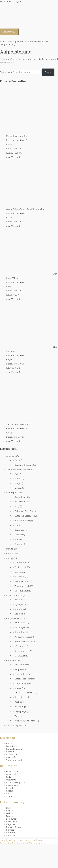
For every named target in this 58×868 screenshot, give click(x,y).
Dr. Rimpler (12, 493)
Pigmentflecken (23, 637)
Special (18, 535)
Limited (18, 525)
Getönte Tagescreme (25, 679)
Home (9, 743)
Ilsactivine (11, 822)
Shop (14, 42)
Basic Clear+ (21, 497)
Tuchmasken (27, 692)
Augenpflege (21, 674)
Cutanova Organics (24, 516)
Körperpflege (21, 683)
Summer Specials (24, 465)
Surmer (10, 830)
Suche (48, 72)
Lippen (18, 488)
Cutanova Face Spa (24, 511)
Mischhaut (20, 572)
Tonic (17, 716)
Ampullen (20, 669)
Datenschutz (13, 757)
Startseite (5, 42)
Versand (16, 157)
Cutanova (11, 780)
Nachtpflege (20, 697)
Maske (18, 688)
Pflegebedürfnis (14, 618)
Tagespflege (20, 711)
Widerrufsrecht (14, 760)
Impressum (12, 754)
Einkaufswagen (14, 749)
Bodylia (10, 813)
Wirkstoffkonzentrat (25, 721)
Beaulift (10, 811)
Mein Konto (12, 746)
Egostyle (19, 604)
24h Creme (20, 665)
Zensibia (19, 614)
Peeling (18, 702)
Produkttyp (12, 660)
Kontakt (10, 752)
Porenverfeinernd (24, 642)
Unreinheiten (21, 651)
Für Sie (10, 553)
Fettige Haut (20, 567)
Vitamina (19, 609)
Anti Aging (20, 623)
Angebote (11, 456)
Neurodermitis (22, 632)
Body (17, 506)
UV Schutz (20, 656)
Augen (18, 474)
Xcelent (18, 544)
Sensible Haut (21, 581)
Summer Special (15, 725)
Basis (17, 600)
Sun (17, 539)
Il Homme (11, 819)
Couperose (20, 562)
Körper (18, 483)
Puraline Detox (14, 827)
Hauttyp (10, 558)
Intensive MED (22, 521)
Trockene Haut (22, 586)
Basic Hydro (20, 502)
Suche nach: (6, 72)
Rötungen (19, 646)
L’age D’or (11, 824)
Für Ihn (10, 549)
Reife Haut (19, 576)
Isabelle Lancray (14, 595)
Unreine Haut (21, 591)
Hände (18, 479)
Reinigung (20, 707)
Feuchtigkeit (21, 627)
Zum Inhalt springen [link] (10, 1)
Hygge (18, 460)
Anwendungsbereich (17, 470)
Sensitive (19, 530)
